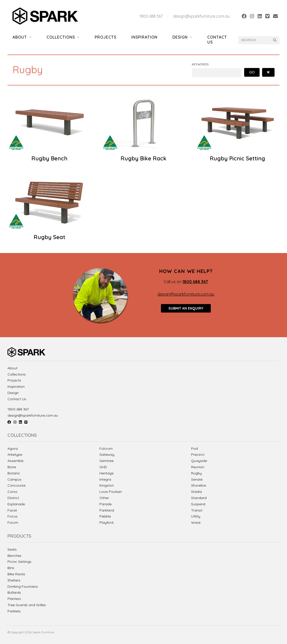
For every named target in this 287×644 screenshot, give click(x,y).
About (22, 37)
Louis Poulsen (111, 492)
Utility (196, 516)
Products (19, 536)
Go (252, 72)
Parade (106, 504)
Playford (106, 522)
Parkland (107, 510)
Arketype (15, 454)
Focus (12, 516)
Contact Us (217, 40)
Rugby (196, 473)
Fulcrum (106, 449)
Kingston (107, 485)
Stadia (196, 492)
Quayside (199, 461)
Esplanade (16, 504)
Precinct (198, 454)
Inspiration (144, 37)
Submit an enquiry (186, 308)
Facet (12, 510)
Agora (13, 449)
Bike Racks (16, 574)
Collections (63, 37)
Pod (194, 449)
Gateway (107, 454)
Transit (197, 510)
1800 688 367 (151, 16)
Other (104, 498)
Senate (197, 479)
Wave (196, 522)
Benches (14, 556)
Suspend (198, 504)
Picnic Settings (19, 562)
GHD (103, 467)
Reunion (198, 467)
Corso (12, 492)
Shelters (14, 580)
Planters (14, 599)
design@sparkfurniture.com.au (201, 16)
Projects (106, 37)
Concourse (16, 485)
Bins (11, 568)
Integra (105, 479)
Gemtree (107, 461)
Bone (12, 467)
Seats (12, 549)
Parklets (14, 611)
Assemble (15, 461)
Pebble (105, 516)
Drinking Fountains (23, 587)
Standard (199, 498)
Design (182, 37)
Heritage (107, 473)
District (13, 498)
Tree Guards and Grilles (27, 605)
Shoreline (199, 485)
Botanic (14, 473)
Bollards (14, 593)
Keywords (200, 64)
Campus (14, 479)
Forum (13, 522)
